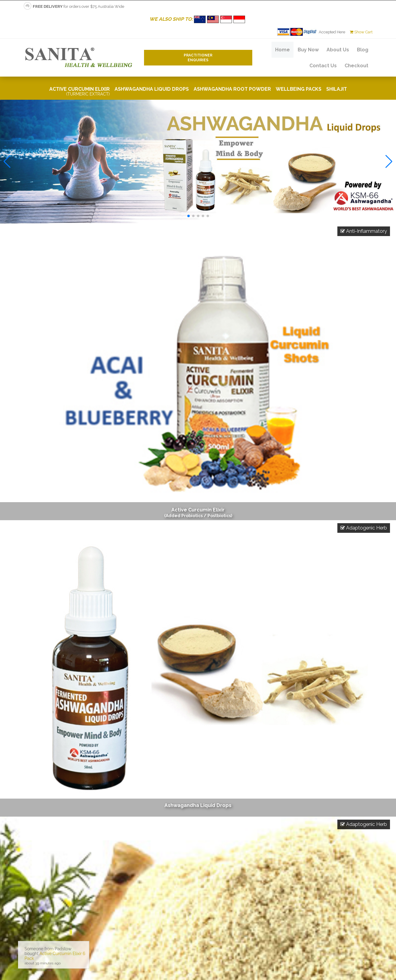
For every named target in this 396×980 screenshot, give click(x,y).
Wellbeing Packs (299, 89)
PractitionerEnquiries (198, 58)
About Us (338, 50)
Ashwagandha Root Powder (232, 89)
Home (282, 50)
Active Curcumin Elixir (80, 91)
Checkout (356, 66)
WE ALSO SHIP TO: (198, 19)
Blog (363, 50)
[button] (189, 216)
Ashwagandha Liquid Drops (152, 89)
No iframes (68, 957)
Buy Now (308, 50)
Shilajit (337, 89)
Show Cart (361, 32)
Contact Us (323, 66)
